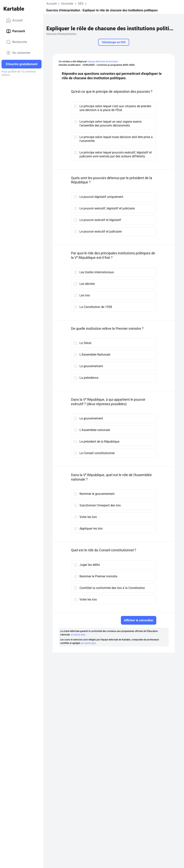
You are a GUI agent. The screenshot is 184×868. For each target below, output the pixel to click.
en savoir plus (78, 635)
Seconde (67, 4)
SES (81, 4)
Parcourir (16, 31)
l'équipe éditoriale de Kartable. (103, 62)
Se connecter (18, 53)
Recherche (17, 42)
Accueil (14, 20)
